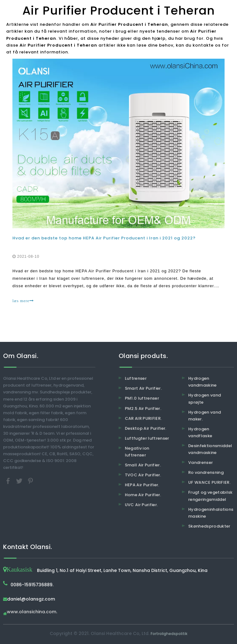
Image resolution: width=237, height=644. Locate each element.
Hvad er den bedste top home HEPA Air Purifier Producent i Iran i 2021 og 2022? (104, 238)
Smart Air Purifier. (144, 388)
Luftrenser (136, 378)
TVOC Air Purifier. (143, 475)
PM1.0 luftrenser (142, 398)
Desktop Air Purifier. (146, 428)
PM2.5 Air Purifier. (143, 408)
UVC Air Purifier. (141, 505)
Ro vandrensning (206, 472)
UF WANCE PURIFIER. (209, 482)
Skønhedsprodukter (209, 526)
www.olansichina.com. (32, 612)
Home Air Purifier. (143, 495)
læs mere (23, 301)
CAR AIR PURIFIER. (143, 418)
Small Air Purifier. (143, 465)
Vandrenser (201, 463)
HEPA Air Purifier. (142, 485)
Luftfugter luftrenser (147, 438)
